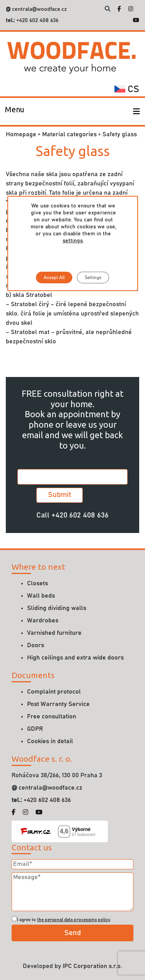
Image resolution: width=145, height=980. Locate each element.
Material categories (69, 134)
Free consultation (52, 716)
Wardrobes (43, 620)
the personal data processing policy (73, 920)
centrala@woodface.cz (39, 9)
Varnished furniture (54, 633)
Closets (38, 583)
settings (73, 241)
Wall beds (41, 596)
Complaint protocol (54, 692)
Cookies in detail (50, 741)
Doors (36, 645)
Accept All (54, 278)
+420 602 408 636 (37, 21)
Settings (93, 278)
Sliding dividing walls (57, 608)
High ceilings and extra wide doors (75, 658)
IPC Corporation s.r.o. (92, 966)
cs (127, 89)
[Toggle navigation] (15, 111)
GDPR (35, 729)
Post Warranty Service (58, 704)
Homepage (21, 134)
